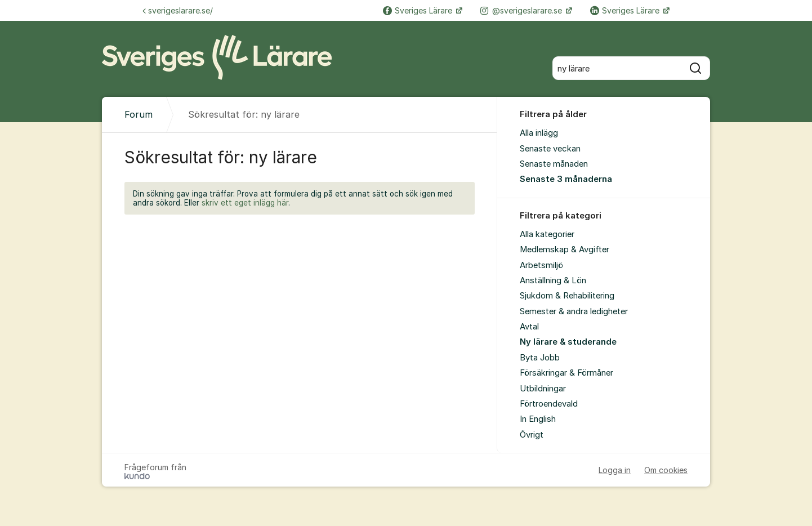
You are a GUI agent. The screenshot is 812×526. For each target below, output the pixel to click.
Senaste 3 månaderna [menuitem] (566, 179)
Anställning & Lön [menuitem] (553, 280)
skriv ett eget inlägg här (245, 203)
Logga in (615, 470)
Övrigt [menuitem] (532, 435)
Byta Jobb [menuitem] (540, 358)
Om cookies (666, 470)
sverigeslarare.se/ (178, 10)
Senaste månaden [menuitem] (554, 164)
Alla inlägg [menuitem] (539, 133)
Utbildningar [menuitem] (543, 389)
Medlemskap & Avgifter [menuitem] (565, 249)
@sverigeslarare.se (522, 10)
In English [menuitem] (538, 419)
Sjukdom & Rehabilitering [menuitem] (567, 296)
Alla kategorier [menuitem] (547, 234)
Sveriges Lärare (419, 10)
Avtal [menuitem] (529, 327)
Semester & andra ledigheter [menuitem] (574, 311)
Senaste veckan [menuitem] (550, 149)
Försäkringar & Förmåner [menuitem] (566, 373)
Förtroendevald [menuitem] (549, 404)
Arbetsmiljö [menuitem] (541, 265)
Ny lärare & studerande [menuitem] (568, 342)
